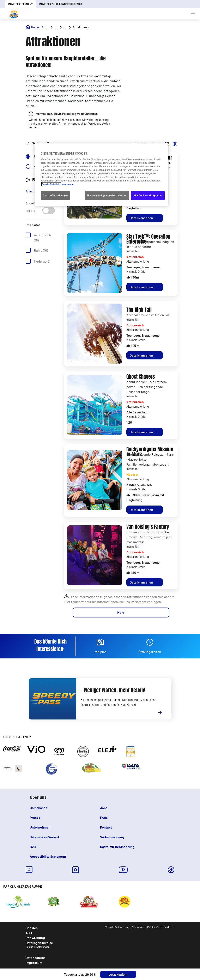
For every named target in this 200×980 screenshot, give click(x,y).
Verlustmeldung (112, 837)
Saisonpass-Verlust (44, 837)
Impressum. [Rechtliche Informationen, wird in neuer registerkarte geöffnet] (68, 184)
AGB (29, 933)
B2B (33, 847)
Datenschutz (35, 958)
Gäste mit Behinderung (117, 847)
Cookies (32, 928)
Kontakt (106, 827)
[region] (102, 175)
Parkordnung (35, 938)
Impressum (34, 963)
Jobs (104, 808)
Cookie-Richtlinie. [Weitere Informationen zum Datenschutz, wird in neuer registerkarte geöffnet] (51, 184)
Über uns (38, 797)
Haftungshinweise (39, 943)
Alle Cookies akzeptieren (148, 195)
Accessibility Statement (48, 856)
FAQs (104, 817)
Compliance (39, 808)
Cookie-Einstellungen (38, 947)
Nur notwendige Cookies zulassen (107, 195)
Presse (35, 817)
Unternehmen (40, 827)
